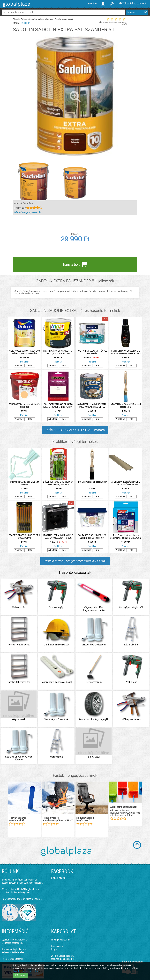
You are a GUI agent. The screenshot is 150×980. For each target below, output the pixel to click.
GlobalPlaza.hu (58, 878)
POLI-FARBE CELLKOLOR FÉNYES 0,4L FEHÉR (92, 352)
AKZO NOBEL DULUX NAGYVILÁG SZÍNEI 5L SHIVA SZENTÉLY (24, 352)
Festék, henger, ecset (64, 19)
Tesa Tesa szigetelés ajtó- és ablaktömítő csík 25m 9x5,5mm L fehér (126, 537)
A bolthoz (19, 366)
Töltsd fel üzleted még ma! (17, 892)
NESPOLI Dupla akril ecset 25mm (92, 482)
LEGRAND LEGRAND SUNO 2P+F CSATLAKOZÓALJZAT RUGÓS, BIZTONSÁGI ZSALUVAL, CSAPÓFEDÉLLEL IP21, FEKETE (58, 537)
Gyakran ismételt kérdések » (15, 940)
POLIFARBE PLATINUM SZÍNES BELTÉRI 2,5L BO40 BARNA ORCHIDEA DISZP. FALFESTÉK (92, 537)
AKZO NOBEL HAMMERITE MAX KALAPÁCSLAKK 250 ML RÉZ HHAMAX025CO (92, 406)
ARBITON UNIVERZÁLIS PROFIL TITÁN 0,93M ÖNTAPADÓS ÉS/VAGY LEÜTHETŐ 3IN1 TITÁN (126, 483)
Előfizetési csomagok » (12, 943)
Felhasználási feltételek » (14, 952)
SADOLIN (26, 23)
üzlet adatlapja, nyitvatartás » (28, 212)
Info (30, 366)
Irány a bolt (75, 264)
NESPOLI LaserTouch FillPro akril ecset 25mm (126, 406)
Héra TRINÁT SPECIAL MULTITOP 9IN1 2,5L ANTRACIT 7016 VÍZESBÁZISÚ (58, 352)
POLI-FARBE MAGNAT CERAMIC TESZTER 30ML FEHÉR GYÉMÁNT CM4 (58, 406)
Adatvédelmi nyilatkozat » (14, 949)
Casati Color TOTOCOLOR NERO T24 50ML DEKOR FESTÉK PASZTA (126, 352)
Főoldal (16, 19)
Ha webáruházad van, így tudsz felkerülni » (22, 899)
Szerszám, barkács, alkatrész (41, 19)
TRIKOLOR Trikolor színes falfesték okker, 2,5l (24, 406)
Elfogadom (20, 975)
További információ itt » (25, 971)
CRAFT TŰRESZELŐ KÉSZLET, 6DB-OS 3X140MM (24, 537)
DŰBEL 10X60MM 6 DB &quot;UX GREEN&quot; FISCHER (58, 483)
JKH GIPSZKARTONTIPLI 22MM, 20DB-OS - (24, 483)
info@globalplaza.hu (61, 940)
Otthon (24, 19)
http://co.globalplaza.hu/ (63, 959)
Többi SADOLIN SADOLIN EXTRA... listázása (75, 430)
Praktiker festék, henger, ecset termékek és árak (75, 561)
